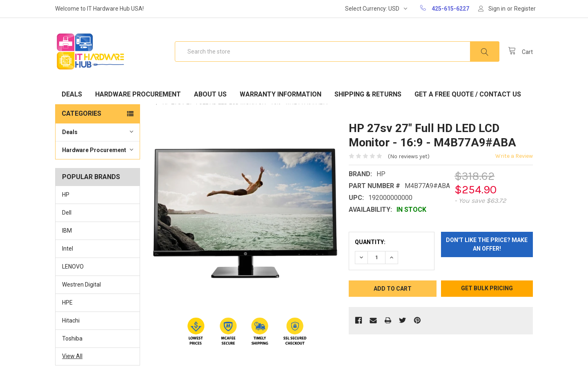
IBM (67, 231)
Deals (72, 94)
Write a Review (514, 156)
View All (72, 356)
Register (525, 9)
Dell (67, 213)
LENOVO (73, 267)
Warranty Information (281, 94)
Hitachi (71, 321)
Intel (68, 249)
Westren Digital (81, 285)
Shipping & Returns (368, 94)
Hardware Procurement (138, 94)
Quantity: (370, 242)
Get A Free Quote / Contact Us (468, 94)
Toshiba (72, 338)
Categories (81, 113)
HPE (67, 303)
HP (66, 195)
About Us (210, 94)
